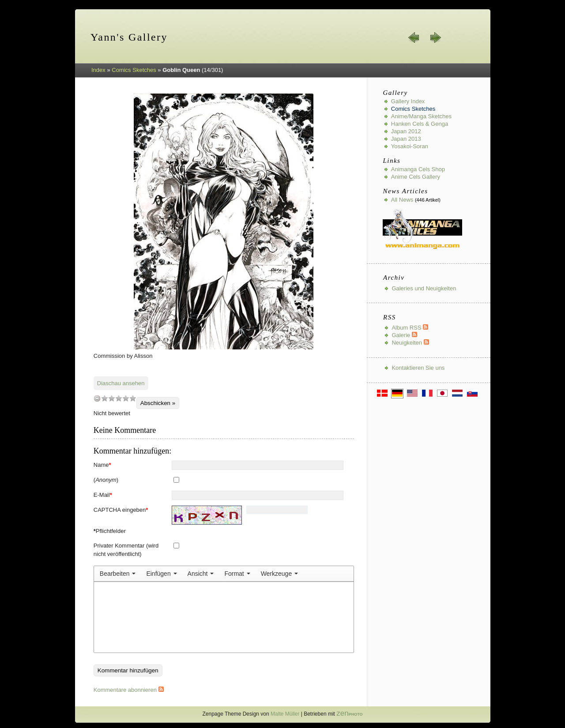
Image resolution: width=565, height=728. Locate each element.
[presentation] (118, 574)
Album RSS (410, 328)
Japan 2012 (406, 131)
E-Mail (103, 495)
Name (102, 465)
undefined (97, 398)
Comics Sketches (134, 70)
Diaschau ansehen (121, 383)
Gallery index (408, 101)
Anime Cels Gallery (416, 177)
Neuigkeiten (410, 343)
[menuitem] (118, 574)
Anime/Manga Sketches (421, 116)
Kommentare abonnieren (129, 690)
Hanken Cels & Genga (420, 124)
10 (133, 398)
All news (402, 200)
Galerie (404, 335)
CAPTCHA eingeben (121, 510)
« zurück (414, 38)
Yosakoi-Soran (410, 146)
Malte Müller (285, 714)
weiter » (435, 38)
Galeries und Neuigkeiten (424, 288)
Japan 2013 (406, 139)
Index (98, 70)
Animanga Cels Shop (418, 169)
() (106, 480)
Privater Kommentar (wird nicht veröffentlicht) (126, 550)
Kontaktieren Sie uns (418, 368)
